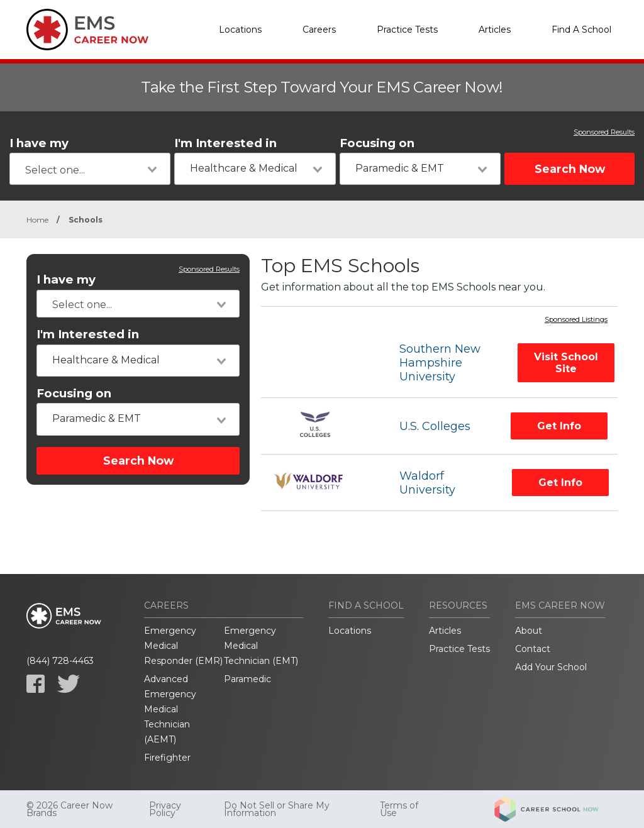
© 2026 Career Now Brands (69, 809)
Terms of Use (399, 809)
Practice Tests (407, 30)
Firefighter (167, 758)
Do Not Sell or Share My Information (277, 809)
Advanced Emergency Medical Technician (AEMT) (170, 709)
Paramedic (247, 679)
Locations (240, 30)
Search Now (570, 169)
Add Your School (551, 667)
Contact (533, 649)
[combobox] (90, 169)
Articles (495, 30)
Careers (319, 30)
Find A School (581, 30)
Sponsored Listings (576, 320)
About (529, 631)
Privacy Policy (165, 809)
